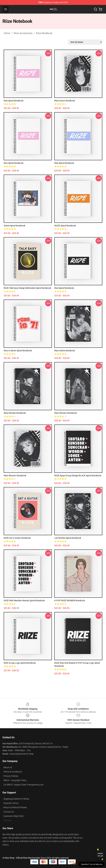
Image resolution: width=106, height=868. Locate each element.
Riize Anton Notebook (65, 101)
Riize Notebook (44, 33)
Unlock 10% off (100, 855)
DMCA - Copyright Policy (15, 780)
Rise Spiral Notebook (14, 101)
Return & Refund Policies (15, 807)
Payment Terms (11, 803)
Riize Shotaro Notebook (66, 413)
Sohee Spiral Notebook (14, 226)
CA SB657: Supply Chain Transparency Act (23, 785)
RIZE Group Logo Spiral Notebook (20, 663)
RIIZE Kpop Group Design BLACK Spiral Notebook (78, 476)
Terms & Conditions (13, 772)
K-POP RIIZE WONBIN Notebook (70, 600)
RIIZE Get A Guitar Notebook (17, 538)
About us (8, 767)
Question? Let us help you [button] (92, 864)
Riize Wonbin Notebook (15, 413)
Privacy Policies (11, 776)
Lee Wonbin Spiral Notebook (68, 538)
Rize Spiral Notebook (14, 163)
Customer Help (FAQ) (13, 816)
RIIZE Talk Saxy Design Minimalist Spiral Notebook (27, 288)
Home (7, 33)
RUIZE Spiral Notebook (65, 226)
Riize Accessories (23, 33)
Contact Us (9, 812)
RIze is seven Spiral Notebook (18, 351)
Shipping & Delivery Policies (16, 799)
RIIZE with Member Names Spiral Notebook (24, 600)
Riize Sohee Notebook (65, 351)
